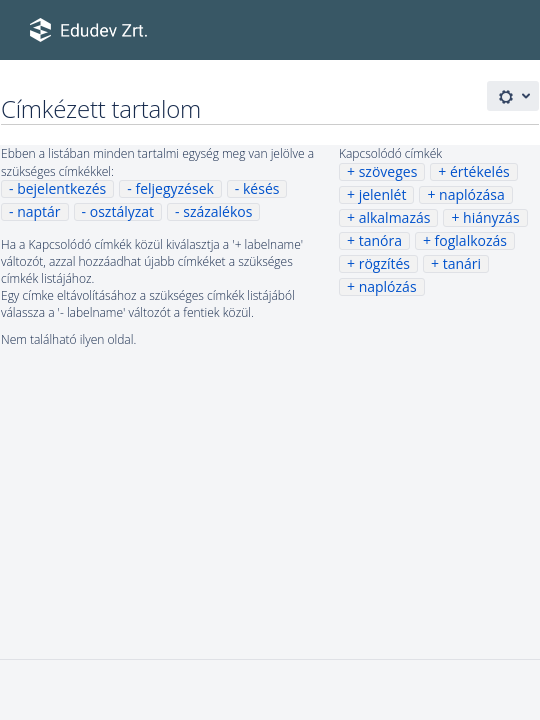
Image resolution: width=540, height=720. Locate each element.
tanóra (380, 240)
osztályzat (122, 211)
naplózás (388, 286)
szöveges (388, 171)
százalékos (217, 211)
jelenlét (383, 194)
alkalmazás (395, 217)
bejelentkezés (61, 188)
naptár (38, 211)
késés (261, 188)
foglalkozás (471, 240)
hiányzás (491, 217)
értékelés (480, 171)
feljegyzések (174, 188)
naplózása (472, 194)
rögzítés (384, 263)
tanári (462, 263)
